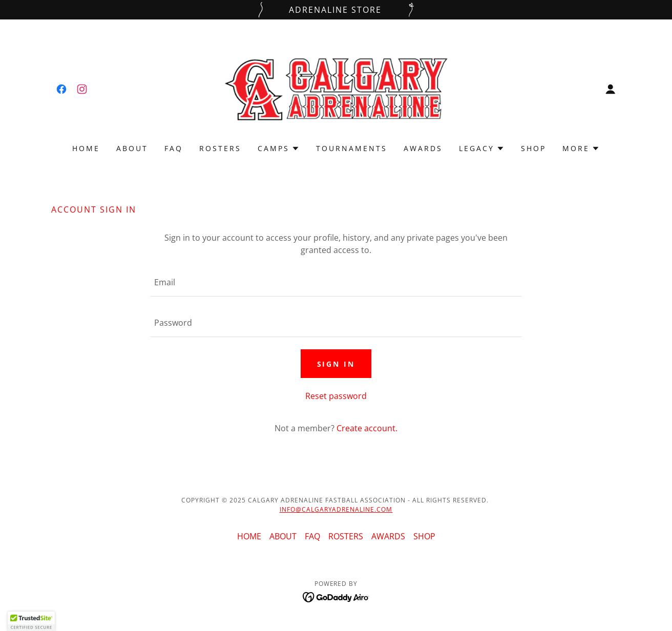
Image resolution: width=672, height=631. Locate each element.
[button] (611, 89)
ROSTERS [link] (220, 148)
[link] (61, 89)
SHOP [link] (533, 148)
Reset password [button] (336, 396)
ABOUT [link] (132, 148)
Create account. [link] (367, 428)
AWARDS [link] (423, 148)
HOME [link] (86, 148)
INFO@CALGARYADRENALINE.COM (336, 509)
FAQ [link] (174, 148)
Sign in (336, 364)
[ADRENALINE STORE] (336, 10)
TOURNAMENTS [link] (352, 148)
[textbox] (336, 282)
